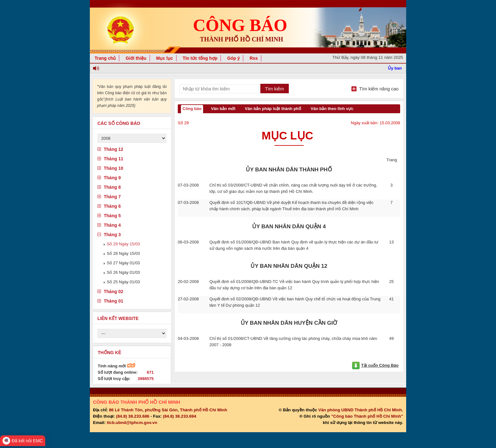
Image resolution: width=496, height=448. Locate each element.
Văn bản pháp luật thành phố (273, 109)
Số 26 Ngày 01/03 (124, 272)
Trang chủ (105, 58)
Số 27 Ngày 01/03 (124, 263)
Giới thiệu (136, 58)
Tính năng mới (116, 366)
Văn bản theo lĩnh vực (332, 109)
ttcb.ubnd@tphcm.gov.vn (132, 423)
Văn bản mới (223, 109)
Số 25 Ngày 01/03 (124, 282)
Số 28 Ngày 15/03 (124, 253)
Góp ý (233, 58)
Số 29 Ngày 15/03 (124, 244)
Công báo (192, 109)
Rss (254, 58)
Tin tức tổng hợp (200, 58)
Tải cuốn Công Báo (380, 365)
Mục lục (165, 58)
